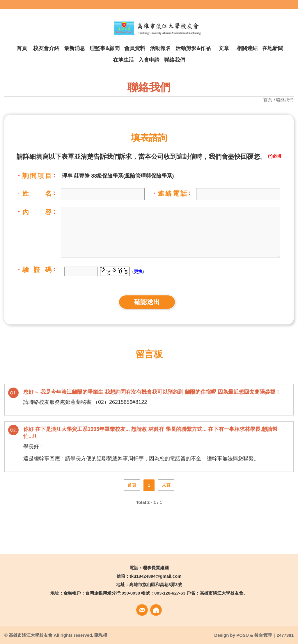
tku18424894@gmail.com (155, 576)
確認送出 (147, 302)
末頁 (166, 485)
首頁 (268, 100)
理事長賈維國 (156, 568)
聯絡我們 (285, 100)
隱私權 (101, 635)
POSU (243, 635)
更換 (138, 271)
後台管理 (263, 635)
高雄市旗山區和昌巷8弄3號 (156, 585)
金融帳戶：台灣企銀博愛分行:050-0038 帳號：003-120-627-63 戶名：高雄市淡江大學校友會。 (156, 593)
